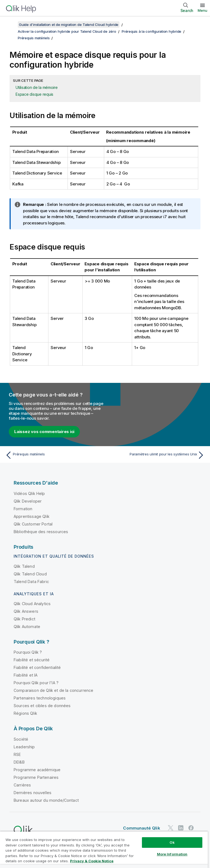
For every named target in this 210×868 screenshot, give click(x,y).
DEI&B (19, 762)
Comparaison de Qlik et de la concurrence (53, 690)
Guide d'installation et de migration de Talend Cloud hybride (69, 25)
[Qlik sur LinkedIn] (181, 828)
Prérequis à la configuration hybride (151, 31)
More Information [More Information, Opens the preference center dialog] (172, 854)
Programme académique (37, 770)
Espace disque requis (34, 94)
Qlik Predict (24, 619)
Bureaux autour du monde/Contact (46, 800)
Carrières (22, 785)
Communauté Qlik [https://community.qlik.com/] (142, 828)
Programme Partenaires (36, 777)
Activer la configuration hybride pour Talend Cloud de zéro (67, 31)
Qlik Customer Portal (33, 524)
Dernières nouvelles (33, 793)
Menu (202, 10)
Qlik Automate (27, 627)
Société (21, 739)
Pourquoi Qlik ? (28, 652)
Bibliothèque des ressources (41, 532)
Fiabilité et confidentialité (37, 667)
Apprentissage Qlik (32, 516)
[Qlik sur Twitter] (171, 828)
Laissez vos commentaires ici (44, 432)
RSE (17, 754)
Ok (172, 842)
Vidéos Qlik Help (29, 493)
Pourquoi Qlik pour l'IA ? (36, 683)
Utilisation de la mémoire (37, 87)
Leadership (24, 747)
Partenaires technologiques (40, 698)
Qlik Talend (24, 566)
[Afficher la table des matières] (11, 25)
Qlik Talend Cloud (30, 574)
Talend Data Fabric (31, 582)
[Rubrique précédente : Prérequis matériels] (54, 455)
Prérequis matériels (34, 38)
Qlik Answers (26, 611)
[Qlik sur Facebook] (191, 828)
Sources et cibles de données (42, 706)
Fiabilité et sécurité (32, 660)
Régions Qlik (25, 713)
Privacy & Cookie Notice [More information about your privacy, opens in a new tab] (92, 861)
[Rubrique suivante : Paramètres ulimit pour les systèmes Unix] (156, 455)
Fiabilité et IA (26, 675)
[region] (104, 850)
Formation (23, 509)
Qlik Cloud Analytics (32, 604)
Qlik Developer (28, 501)
